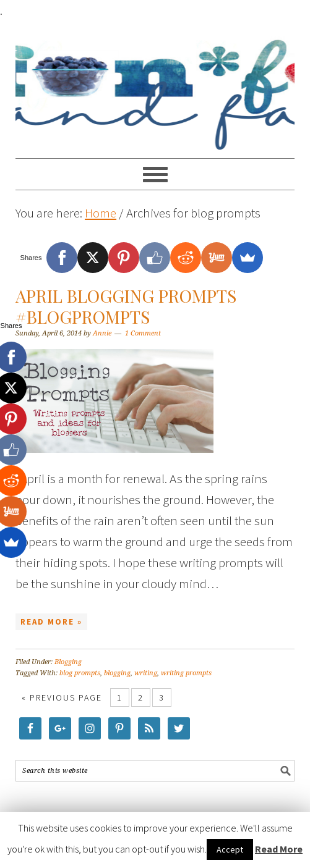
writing (146, 673)
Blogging (68, 662)
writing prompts (186, 673)
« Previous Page (62, 697)
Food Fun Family (155, 84)
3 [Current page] (162, 697)
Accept (230, 849)
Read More (279, 849)
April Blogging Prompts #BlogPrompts (126, 306)
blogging (117, 673)
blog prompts (80, 673)
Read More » (51, 622)
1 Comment (143, 333)
